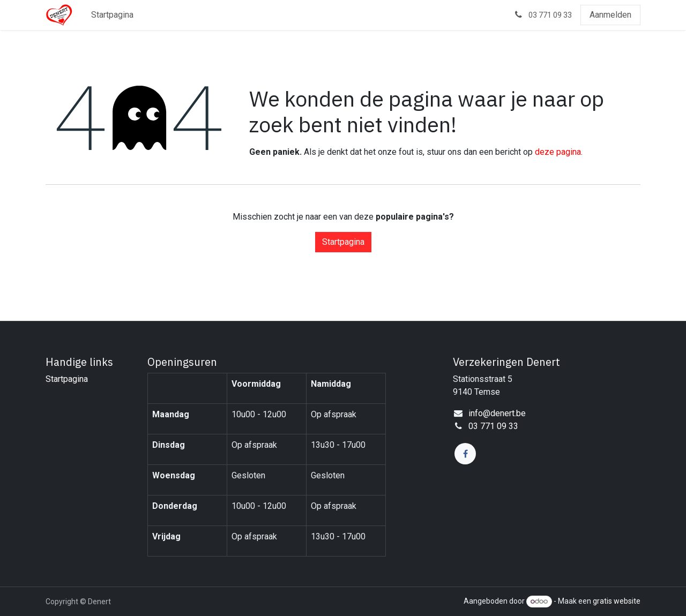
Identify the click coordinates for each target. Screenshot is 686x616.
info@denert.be (497, 413)
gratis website (617, 601)
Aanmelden (610, 15)
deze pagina (558, 152)
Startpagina (343, 242)
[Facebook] (465, 454)
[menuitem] (112, 15)
